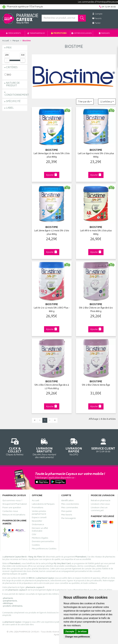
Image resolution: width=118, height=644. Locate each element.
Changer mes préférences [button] (77, 637)
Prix (9, 48)
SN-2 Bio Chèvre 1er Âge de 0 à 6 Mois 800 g (96, 310)
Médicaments (13, 33)
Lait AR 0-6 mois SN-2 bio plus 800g (96, 233)
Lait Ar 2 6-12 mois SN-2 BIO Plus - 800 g (52, 310)
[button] (85, 102)
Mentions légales (40, 538)
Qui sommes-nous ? (12, 501)
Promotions (59, 33)
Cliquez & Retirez (15, 447)
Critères (12, 68)
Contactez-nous (10, 512)
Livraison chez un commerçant (99, 509)
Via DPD (74, 447)
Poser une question (12, 508)
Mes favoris (67, 515)
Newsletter (37, 521)
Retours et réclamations (14, 515)
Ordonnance (38, 525)
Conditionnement (17, 95)
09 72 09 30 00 (103, 445)
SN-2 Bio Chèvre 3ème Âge (96, 385)
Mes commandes (70, 508)
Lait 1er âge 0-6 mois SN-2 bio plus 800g (96, 155)
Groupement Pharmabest (15, 505)
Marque (16, 41)
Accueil (6, 41)
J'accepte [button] (70, 631)
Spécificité (13, 102)
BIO (8, 75)
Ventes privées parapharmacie (39, 513)
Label (10, 108)
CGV (34, 535)
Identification (67, 501)
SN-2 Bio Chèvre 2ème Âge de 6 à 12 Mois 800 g (52, 387)
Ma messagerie (69, 519)
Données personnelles (43, 542)
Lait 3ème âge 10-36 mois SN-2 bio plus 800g (52, 155)
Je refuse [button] (82, 631)
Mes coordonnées (70, 505)
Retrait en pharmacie (101, 501)
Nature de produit (13, 84)
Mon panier (67, 512)
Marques (104, 33)
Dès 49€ (44, 448)
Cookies (36, 545)
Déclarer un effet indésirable (40, 530)
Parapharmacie (36, 33)
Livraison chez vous (100, 505)
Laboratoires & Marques (43, 505)
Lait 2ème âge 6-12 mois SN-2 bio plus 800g (52, 233)
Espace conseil (39, 518)
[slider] (7, 60)
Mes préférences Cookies (44, 549)
